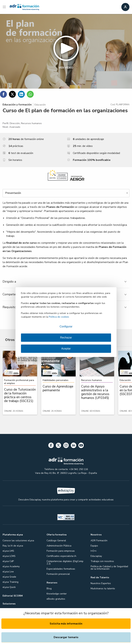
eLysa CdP (8, 561)
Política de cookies (59, 317)
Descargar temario (66, 637)
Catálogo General (56, 541)
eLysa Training (10, 582)
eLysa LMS (8, 551)
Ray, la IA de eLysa (13, 546)
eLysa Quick (9, 587)
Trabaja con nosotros (102, 561)
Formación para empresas (61, 551)
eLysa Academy (11, 566)
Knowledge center (57, 594)
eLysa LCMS (9, 556)
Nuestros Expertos (101, 583)
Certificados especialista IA (61, 556)
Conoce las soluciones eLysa (18, 541)
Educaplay (96, 556)
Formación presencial (58, 574)
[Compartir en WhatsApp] (30, 94)
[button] (66, 51)
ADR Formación (99, 541)
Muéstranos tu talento (103, 589)
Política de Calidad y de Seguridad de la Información (109, 568)
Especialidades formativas (61, 569)
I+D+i (93, 551)
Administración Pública (59, 546)
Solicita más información (66, 624)
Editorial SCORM (13, 596)
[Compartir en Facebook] (3, 94)
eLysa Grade (9, 577)
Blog (49, 589)
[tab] (66, 282)
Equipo (94, 546)
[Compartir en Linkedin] (21, 94)
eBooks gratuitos (56, 599)
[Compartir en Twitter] (12, 94)
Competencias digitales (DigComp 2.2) (65, 562)
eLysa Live (8, 572)
